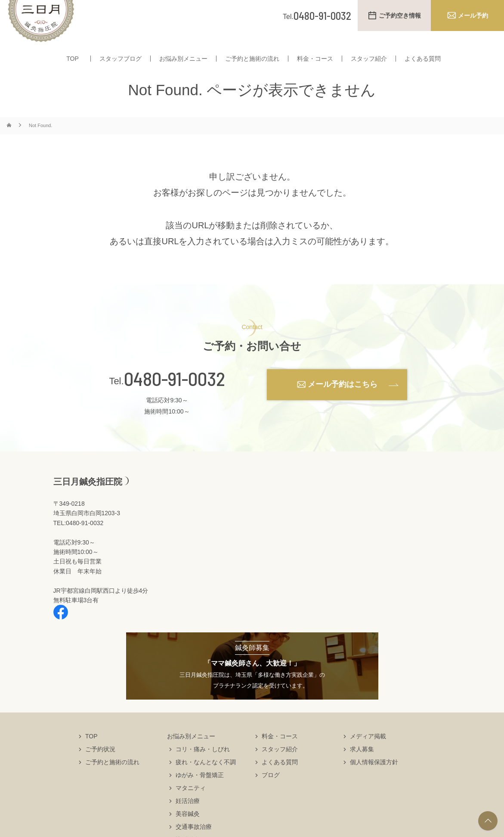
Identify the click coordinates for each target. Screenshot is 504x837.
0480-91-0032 (175, 395)
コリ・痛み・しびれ (203, 766)
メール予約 (473, 16)
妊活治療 (188, 818)
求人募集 (362, 766)
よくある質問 (423, 64)
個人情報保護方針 (374, 779)
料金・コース (315, 64)
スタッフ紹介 (369, 64)
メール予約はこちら (343, 401)
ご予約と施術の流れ (252, 64)
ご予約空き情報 (400, 16)
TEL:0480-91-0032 (79, 540)
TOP (73, 64)
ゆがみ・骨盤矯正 (200, 792)
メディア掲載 (368, 753)
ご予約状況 (100, 766)
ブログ (271, 792)
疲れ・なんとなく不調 (206, 779)
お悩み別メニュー (183, 64)
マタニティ (191, 805)
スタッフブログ (121, 64)
